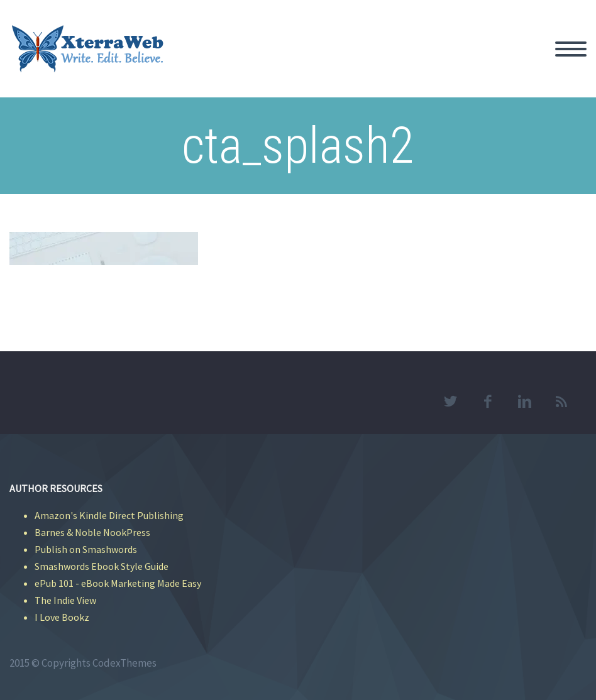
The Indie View (65, 600)
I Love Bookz (62, 617)
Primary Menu (571, 49)
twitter (450, 402)
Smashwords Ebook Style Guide (102, 566)
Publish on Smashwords (86, 549)
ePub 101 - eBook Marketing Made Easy (118, 583)
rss (561, 402)
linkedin (524, 402)
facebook (487, 402)
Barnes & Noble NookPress (92, 532)
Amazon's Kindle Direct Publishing (109, 515)
